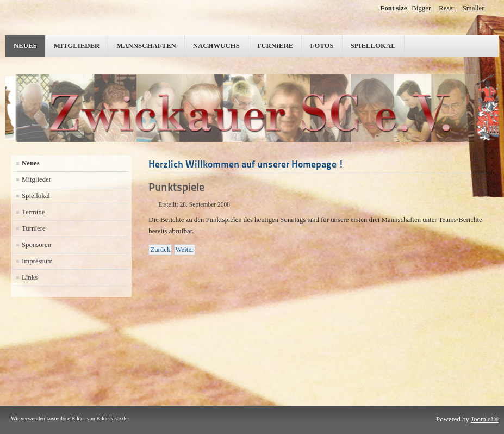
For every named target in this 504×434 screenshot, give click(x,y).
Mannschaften (146, 46)
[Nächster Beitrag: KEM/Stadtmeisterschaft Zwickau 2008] (185, 250)
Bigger (421, 8)
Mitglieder (77, 46)
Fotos (322, 46)
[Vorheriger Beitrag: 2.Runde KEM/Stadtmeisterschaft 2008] (160, 250)
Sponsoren (36, 245)
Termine (33, 212)
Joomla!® (485, 419)
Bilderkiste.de (112, 418)
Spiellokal (373, 46)
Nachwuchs (216, 46)
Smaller (474, 8)
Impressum (37, 261)
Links (30, 277)
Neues (25, 46)
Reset (446, 8)
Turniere (275, 46)
